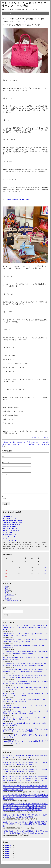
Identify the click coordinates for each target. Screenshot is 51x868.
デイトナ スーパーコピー (11, 534)
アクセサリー (9, 598)
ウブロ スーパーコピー (10, 540)
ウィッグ (8, 602)
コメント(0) (44, 437)
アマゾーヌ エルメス (9, 522)
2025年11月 (9, 861)
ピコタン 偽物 (7, 536)
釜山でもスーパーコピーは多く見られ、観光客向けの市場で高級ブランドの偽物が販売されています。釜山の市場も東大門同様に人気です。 (25, 827)
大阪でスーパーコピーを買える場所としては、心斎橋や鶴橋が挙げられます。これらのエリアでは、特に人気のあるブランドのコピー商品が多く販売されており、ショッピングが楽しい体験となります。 (25, 782)
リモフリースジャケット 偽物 (12, 526)
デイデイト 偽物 (8, 524)
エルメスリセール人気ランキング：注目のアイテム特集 (25, 4)
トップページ (7, 13)
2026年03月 (9, 853)
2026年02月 (9, 855)
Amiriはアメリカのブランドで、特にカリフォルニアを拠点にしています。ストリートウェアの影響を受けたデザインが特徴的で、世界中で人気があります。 (25, 800)
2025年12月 (9, 859)
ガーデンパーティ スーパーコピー (17, 200)
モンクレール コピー (9, 538)
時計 (6, 590)
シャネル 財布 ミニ (9, 520)
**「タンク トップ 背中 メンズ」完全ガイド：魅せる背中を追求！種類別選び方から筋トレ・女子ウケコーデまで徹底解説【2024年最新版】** (25, 631)
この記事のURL (35, 437)
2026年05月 (9, 849)
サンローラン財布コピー (11, 544)
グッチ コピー (7, 542)
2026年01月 (9, 857)
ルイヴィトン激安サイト (11, 532)
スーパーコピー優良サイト (11, 528)
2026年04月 (9, 851)
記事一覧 (16, 444)
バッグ (24, 21)
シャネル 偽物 (18, 524)
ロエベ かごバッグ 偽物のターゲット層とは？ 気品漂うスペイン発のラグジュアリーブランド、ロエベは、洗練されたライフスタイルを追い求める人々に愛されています (25, 791)
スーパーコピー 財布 (9, 530)
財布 (6, 592)
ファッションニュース (12, 604)
